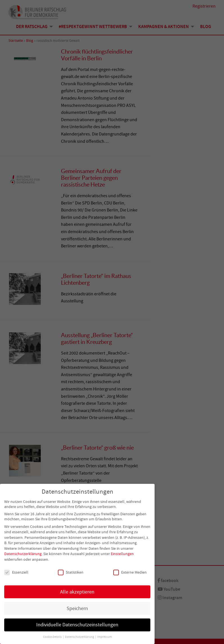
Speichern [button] (77, 609)
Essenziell (16, 573)
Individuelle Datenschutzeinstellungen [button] (77, 625)
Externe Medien (130, 573)
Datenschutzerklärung (23, 555)
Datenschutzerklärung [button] (80, 638)
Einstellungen (122, 555)
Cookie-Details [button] (53, 638)
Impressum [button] (105, 638)
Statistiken (71, 573)
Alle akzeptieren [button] (77, 592)
